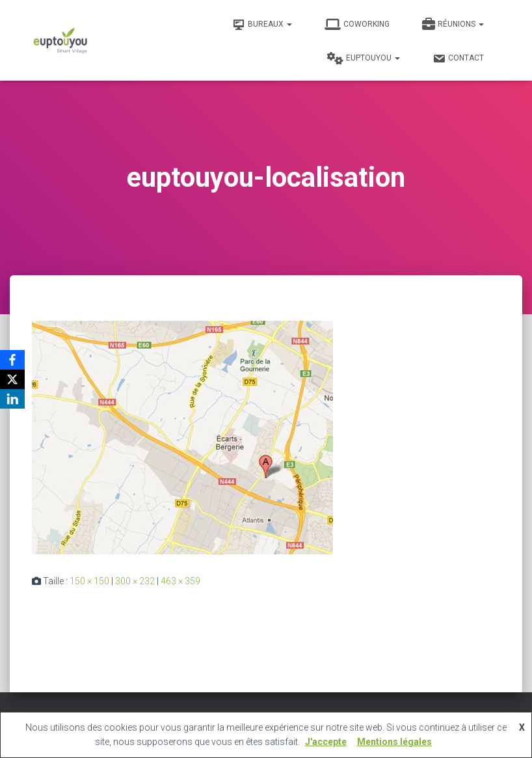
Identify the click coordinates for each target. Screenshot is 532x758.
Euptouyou (364, 59)
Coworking (357, 25)
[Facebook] (12, 360)
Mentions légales (394, 742)
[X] (12, 379)
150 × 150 (89, 581)
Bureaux (262, 25)
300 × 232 (135, 581)
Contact (458, 59)
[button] (289, 24)
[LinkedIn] (12, 399)
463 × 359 (180, 581)
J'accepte (326, 742)
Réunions (453, 25)
